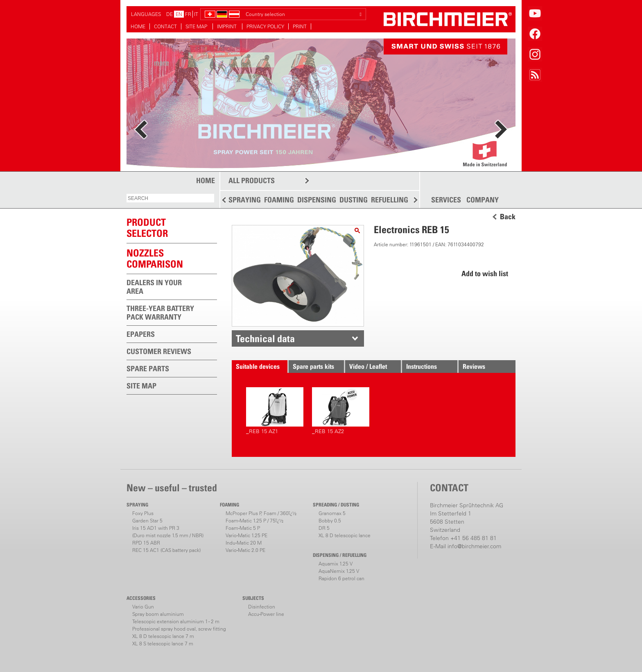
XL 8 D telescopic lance (345, 535)
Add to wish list (485, 274)
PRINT (300, 26)
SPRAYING (245, 200)
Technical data (265, 338)
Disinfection (262, 607)
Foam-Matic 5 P (243, 528)
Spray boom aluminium (158, 614)
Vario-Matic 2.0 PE (245, 550)
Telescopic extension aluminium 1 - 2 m (176, 621)
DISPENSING (317, 200)
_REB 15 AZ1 (275, 411)
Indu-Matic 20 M (244, 543)
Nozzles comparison (155, 258)
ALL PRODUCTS (252, 180)
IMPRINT (227, 26)
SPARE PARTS (148, 369)
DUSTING (354, 200)
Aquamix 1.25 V (336, 564)
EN (179, 14)
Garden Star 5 (147, 521)
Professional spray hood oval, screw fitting (179, 629)
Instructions (422, 366)
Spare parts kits (313, 366)
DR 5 (324, 528)
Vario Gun (143, 607)
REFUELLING (390, 200)
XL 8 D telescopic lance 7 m (163, 636)
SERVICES (446, 200)
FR (188, 14)
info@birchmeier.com (474, 546)
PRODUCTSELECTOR (147, 228)
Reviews (474, 366)
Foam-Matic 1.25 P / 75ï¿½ (254, 521)
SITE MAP (197, 26)
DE (170, 14)
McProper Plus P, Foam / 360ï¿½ (261, 513)
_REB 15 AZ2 (341, 411)
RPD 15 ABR (146, 543)
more (162, 62)
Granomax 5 (332, 513)
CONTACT (165, 26)
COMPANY (483, 200)
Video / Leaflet (368, 366)
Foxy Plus (143, 513)
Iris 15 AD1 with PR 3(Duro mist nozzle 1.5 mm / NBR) (168, 532)
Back (508, 217)
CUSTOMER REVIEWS (159, 351)
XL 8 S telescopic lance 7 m (163, 644)
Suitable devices (258, 366)
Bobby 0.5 (330, 521)
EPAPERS (141, 334)
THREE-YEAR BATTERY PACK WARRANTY (160, 313)
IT (196, 14)
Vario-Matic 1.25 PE (246, 535)
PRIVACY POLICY (265, 26)
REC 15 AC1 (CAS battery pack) (166, 550)
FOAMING (279, 200)
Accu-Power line (266, 614)
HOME (138, 26)
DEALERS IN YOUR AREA (154, 287)
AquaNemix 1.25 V (339, 571)
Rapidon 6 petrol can (341, 578)
